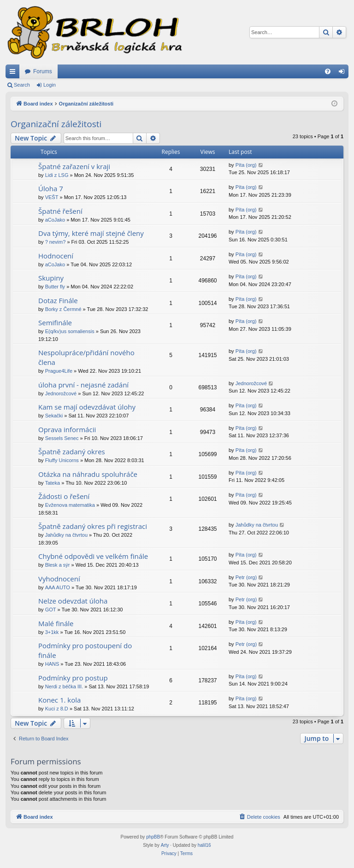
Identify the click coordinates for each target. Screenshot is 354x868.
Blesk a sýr (58, 565)
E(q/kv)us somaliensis (70, 331)
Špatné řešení (60, 211)
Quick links (14, 73)
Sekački (54, 416)
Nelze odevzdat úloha (73, 601)
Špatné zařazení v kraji (74, 166)
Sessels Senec (62, 438)
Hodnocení (56, 256)
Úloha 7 (51, 188)
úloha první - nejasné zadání (83, 385)
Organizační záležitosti (56, 124)
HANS (52, 664)
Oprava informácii (67, 429)
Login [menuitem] (344, 73)
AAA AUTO (58, 587)
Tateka (53, 483)
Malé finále (56, 623)
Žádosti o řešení (64, 496)
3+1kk (52, 632)
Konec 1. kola (59, 700)
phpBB (153, 837)
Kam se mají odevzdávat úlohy (87, 407)
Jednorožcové (61, 393)
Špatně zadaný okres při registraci (93, 526)
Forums (43, 71)
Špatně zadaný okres (72, 452)
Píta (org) (246, 165)
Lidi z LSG (57, 175)
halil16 (204, 845)
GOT (51, 610)
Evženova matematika (70, 505)
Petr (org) (246, 577)
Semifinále (55, 323)
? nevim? (56, 242)
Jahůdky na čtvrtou (66, 535)
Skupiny (51, 278)
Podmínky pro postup (73, 678)
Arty (165, 845)
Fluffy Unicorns (62, 460)
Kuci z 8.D (57, 709)
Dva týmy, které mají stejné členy (91, 233)
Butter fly (55, 287)
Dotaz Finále (58, 300)
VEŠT (52, 197)
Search (22, 85)
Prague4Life (59, 371)
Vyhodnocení (59, 579)
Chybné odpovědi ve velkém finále (93, 556)
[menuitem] (328, 71)
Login (50, 85)
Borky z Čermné (63, 309)
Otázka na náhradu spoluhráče (88, 474)
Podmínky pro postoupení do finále (85, 650)
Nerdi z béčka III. (64, 686)
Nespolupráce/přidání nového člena (86, 357)
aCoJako (55, 220)
